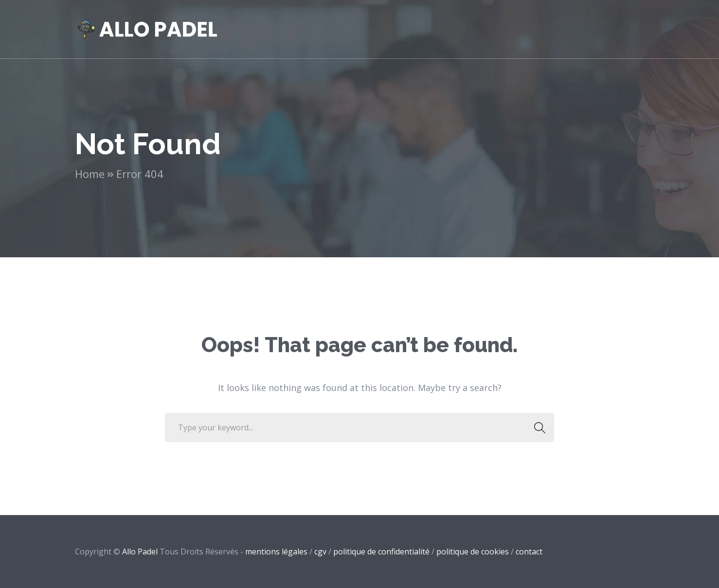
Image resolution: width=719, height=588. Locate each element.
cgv (320, 552)
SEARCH (537, 428)
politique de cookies (473, 552)
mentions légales (276, 552)
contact (529, 552)
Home (90, 174)
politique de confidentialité (381, 552)
